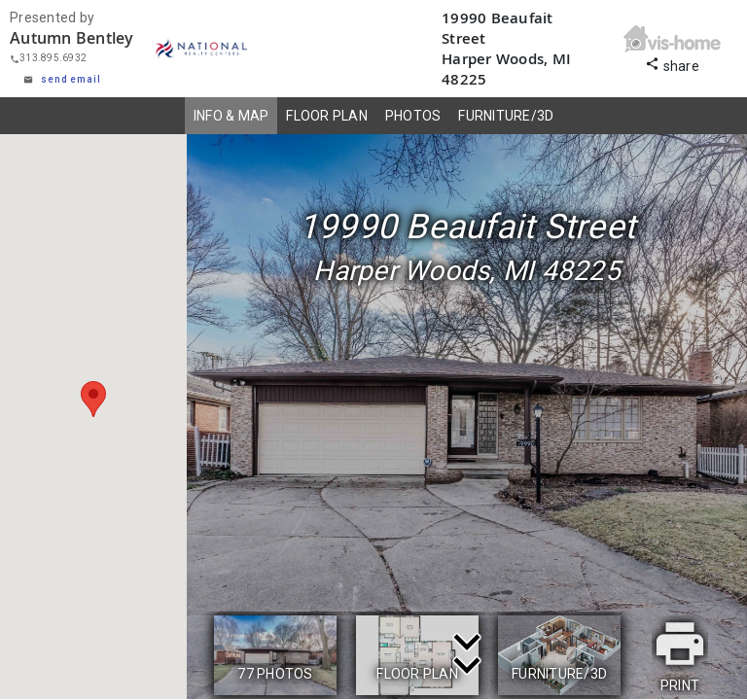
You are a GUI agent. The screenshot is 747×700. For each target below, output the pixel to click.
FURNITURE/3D (506, 116)
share (672, 64)
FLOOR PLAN (327, 116)
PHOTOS (413, 116)
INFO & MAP (231, 116)
